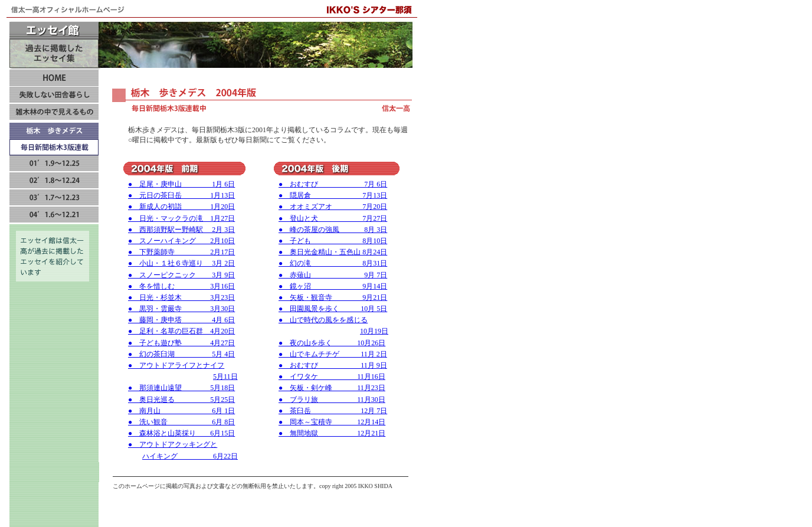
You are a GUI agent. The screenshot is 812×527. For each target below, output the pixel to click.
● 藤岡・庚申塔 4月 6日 (181, 320)
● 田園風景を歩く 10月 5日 (333, 309)
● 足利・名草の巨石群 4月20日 (181, 331)
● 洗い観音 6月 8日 (181, 422)
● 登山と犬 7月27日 (333, 218)
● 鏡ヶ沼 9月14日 (333, 286)
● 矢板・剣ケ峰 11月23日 (332, 388)
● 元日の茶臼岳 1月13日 (181, 195)
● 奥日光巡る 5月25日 (181, 400)
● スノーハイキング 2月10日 (181, 241)
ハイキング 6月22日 (190, 456)
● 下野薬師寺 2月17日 (181, 252)
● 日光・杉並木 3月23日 (181, 297)
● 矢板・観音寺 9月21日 (333, 297)
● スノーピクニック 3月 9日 (181, 275)
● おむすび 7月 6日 (333, 184)
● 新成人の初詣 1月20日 (181, 207)
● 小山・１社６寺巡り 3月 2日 (181, 263)
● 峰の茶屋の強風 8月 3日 (333, 230)
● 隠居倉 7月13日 (333, 195)
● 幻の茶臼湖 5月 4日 (181, 354)
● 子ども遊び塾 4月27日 (181, 343)
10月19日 (374, 331)
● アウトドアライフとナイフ (176, 365)
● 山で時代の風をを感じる (323, 320)
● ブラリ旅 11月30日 (332, 400)
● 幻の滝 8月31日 (333, 263)
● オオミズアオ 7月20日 (333, 207)
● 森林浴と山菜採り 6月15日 (181, 433)
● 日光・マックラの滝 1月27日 (181, 218)
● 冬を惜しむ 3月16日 (181, 286)
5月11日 (225, 377)
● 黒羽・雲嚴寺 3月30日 (181, 309)
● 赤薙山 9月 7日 (333, 275)
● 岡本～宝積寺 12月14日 (332, 422)
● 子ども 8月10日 (333, 241)
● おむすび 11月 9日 (333, 365)
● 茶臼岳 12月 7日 (333, 411)
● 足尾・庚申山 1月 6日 (181, 184)
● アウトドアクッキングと (173, 444)
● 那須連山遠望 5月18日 (181, 388)
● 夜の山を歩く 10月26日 (332, 343)
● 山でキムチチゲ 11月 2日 (333, 354)
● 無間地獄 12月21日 (332, 433)
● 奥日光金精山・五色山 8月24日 (333, 252)
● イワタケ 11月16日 (332, 377)
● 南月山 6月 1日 (181, 411)
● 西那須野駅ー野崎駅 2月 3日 (181, 230)
